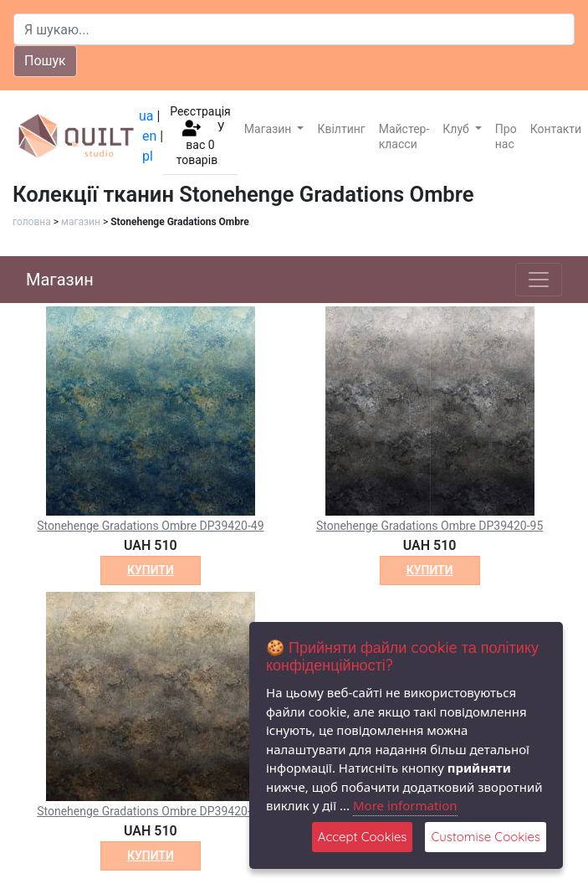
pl (148, 156)
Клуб (457, 129)
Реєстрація (200, 111)
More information (405, 805)
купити (151, 570)
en (149, 136)
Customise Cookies (486, 837)
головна (32, 222)
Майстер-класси (404, 136)
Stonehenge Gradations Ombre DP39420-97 (150, 811)
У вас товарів (201, 144)
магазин (81, 222)
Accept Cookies (363, 837)
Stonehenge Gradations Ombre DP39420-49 (150, 526)
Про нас (506, 136)
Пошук (45, 61)
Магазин (269, 129)
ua (146, 116)
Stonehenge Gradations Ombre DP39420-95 (429, 526)
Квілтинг (341, 129)
